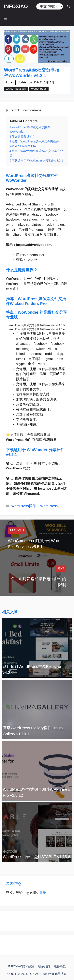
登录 (43, 893)
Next (60, 568)
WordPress (39, 89)
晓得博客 (61, 974)
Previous (17, 530)
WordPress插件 (16, 89)
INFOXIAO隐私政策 (21, 966)
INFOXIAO (16, 6)
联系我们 (44, 966)
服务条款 (60, 966)
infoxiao (9, 82)
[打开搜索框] (69, 6)
